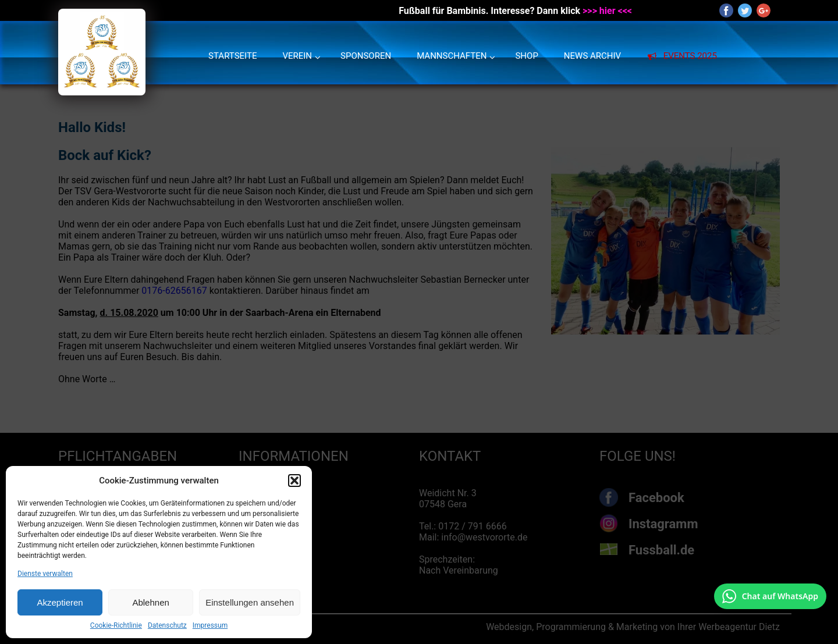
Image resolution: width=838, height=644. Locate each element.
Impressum (210, 625)
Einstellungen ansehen (250, 602)
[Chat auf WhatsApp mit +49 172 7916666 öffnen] (770, 596)
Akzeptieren (60, 602)
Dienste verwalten (45, 574)
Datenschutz (167, 625)
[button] (294, 481)
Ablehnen (150, 602)
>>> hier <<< (607, 11)
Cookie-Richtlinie (116, 625)
